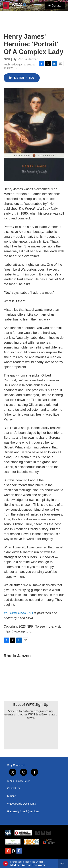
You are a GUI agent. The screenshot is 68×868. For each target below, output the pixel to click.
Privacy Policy (23, 781)
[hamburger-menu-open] (6, 5)
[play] (6, 863)
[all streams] (63, 863)
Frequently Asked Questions (23, 812)
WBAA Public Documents (21, 804)
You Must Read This (18, 613)
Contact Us (14, 788)
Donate (56, 5)
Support (12, 796)
